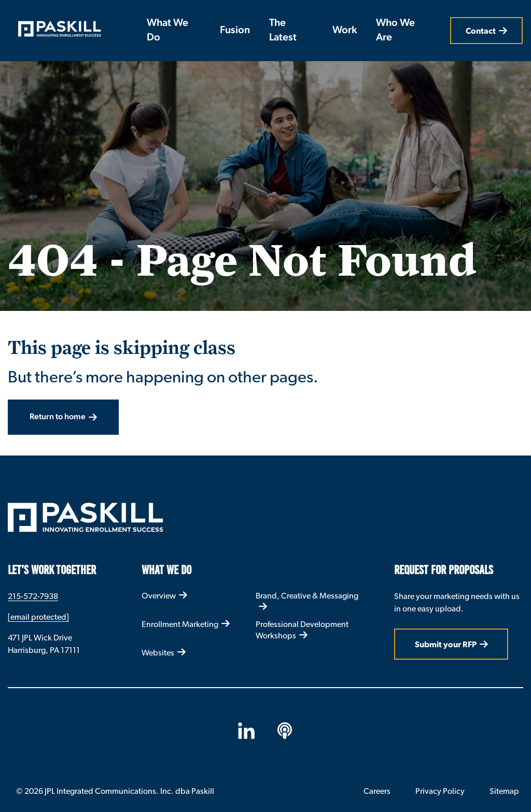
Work (345, 31)
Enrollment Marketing (180, 624)
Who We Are (395, 31)
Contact (481, 31)
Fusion (235, 31)
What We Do (167, 31)
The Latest (283, 31)
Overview (159, 596)
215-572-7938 (33, 596)
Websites (158, 653)
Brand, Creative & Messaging (307, 596)
